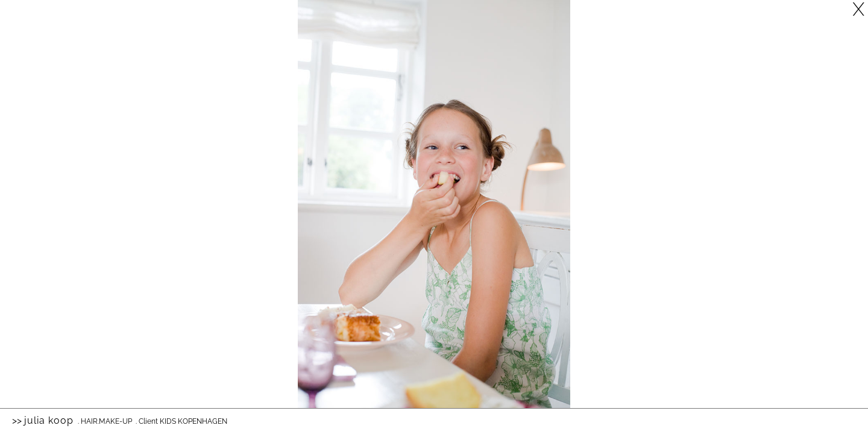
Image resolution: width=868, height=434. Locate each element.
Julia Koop (49, 420)
